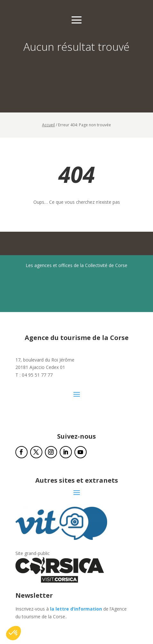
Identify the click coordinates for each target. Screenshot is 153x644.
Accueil (48, 125)
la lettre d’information (76, 609)
